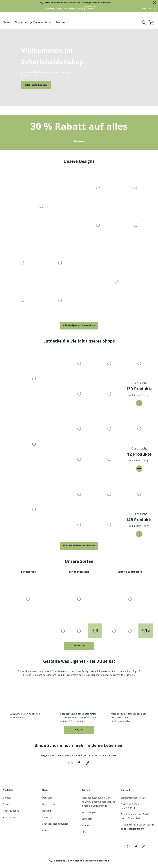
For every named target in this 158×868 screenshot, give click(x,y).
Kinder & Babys (11, 811)
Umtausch (87, 819)
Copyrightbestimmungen (55, 824)
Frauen (6, 805)
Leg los (79, 730)
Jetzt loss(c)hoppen (36, 85)
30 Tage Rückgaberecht (138, 827)
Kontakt (86, 826)
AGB (44, 831)
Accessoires (9, 818)
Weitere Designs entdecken (79, 546)
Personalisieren (41, 22)
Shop (7, 22)
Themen (21, 22)
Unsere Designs (79, 162)
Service (86, 790)
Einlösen (90, 9)
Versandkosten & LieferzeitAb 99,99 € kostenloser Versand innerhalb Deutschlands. (99, 802)
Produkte (8, 790)
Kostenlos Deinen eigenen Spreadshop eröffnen (79, 861)
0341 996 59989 (138, 806)
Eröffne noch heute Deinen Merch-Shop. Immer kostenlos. (78, 3)
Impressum (48, 818)
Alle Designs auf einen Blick (79, 326)
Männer (7, 798)
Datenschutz (49, 805)
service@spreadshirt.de (133, 798)
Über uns (60, 22)
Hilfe (84, 832)
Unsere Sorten (79, 562)
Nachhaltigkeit (89, 813)
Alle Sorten (79, 646)
